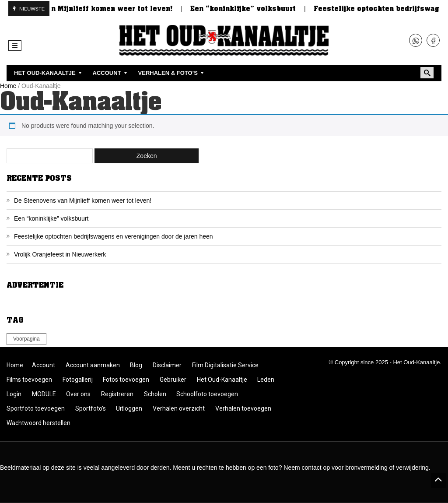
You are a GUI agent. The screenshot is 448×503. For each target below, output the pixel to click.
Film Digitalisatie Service (225, 365)
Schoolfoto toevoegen (207, 394)
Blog (136, 365)
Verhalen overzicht (179, 408)
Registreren (117, 394)
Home (8, 86)
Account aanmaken (93, 365)
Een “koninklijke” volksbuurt (248, 9)
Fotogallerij (78, 380)
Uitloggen (129, 408)
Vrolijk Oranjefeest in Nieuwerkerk (60, 254)
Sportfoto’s (91, 408)
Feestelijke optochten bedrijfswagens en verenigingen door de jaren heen (114, 236)
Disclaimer (167, 365)
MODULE (44, 394)
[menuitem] (46, 73)
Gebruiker (173, 380)
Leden (266, 380)
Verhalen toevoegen (243, 408)
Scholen (155, 394)
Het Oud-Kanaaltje (222, 380)
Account (44, 365)
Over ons (78, 394)
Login (14, 394)
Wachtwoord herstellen (38, 423)
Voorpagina (26, 339)
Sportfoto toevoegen (36, 408)
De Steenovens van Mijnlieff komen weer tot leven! (83, 200)
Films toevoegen (29, 380)
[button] (15, 46)
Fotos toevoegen (126, 380)
